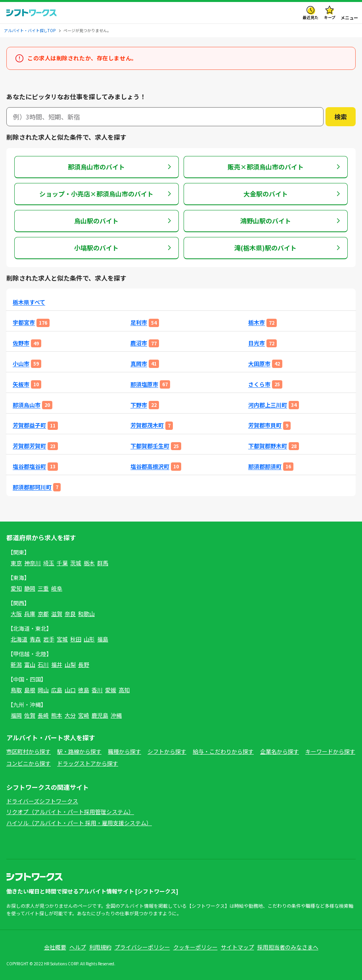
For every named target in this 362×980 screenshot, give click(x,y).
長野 (84, 664)
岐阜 (57, 588)
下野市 (139, 405)
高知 (124, 690)
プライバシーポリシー (142, 947)
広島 (57, 690)
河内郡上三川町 (268, 405)
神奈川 (33, 563)
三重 (43, 588)
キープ (330, 17)
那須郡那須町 (265, 467)
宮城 (62, 639)
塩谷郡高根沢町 (150, 467)
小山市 (21, 364)
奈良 (70, 614)
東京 (16, 563)
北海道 (19, 639)
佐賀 (30, 715)
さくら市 (259, 384)
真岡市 (139, 364)
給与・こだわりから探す (223, 751)
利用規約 (100, 947)
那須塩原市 (144, 384)
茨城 (76, 563)
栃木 (89, 563)
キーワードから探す (330, 751)
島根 (30, 690)
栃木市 (257, 322)
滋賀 (57, 614)
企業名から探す (280, 751)
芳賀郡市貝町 (265, 425)
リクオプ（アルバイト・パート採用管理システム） (70, 812)
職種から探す (124, 751)
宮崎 (84, 715)
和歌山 (86, 614)
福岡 (16, 715)
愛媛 (111, 690)
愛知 (16, 588)
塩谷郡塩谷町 (29, 467)
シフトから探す (167, 751)
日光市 (257, 343)
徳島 (84, 690)
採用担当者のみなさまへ (288, 947)
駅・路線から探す (79, 751)
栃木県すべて (29, 302)
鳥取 (16, 690)
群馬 (103, 563)
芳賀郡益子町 (29, 425)
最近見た (310, 17)
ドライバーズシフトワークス (42, 801)
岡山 (43, 690)
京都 (43, 614)
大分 (70, 715)
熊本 (57, 715)
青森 (35, 639)
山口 (70, 690)
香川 (97, 690)
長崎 (43, 715)
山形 (89, 639)
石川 (43, 664)
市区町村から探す (29, 751)
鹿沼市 (139, 343)
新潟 (16, 664)
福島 (103, 639)
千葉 (62, 563)
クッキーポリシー (195, 947)
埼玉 (49, 563)
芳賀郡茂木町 (147, 425)
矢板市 (21, 384)
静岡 (30, 588)
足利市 (139, 322)
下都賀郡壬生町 (150, 446)
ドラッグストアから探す (88, 763)
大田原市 (259, 364)
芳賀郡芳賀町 (29, 446)
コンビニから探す (29, 763)
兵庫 (30, 614)
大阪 (16, 614)
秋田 (76, 639)
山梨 (70, 664)
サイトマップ (238, 947)
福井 (57, 664)
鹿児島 (100, 715)
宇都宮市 (24, 322)
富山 (30, 664)
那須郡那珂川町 (32, 487)
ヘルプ (78, 947)
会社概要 (55, 947)
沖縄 (116, 715)
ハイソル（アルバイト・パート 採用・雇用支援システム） (79, 823)
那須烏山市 (27, 405)
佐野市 (21, 343)
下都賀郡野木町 (268, 446)
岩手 (49, 639)
